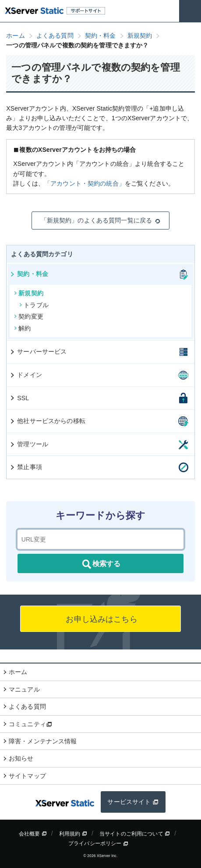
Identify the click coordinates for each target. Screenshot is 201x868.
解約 (22, 328)
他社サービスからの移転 (47, 421)
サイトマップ (27, 776)
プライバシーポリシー (98, 843)
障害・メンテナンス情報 (43, 741)
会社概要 (33, 834)
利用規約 (73, 834)
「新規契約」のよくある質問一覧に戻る (101, 220)
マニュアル (24, 689)
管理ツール (29, 444)
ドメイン (26, 375)
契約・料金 (29, 274)
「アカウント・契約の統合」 (85, 183)
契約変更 (29, 316)
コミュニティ (30, 724)
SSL (19, 398)
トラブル (34, 305)
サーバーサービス (38, 352)
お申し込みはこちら (100, 619)
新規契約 (29, 293)
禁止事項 (26, 467)
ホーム (18, 672)
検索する (101, 564)
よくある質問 (27, 707)
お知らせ (21, 758)
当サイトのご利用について (135, 834)
